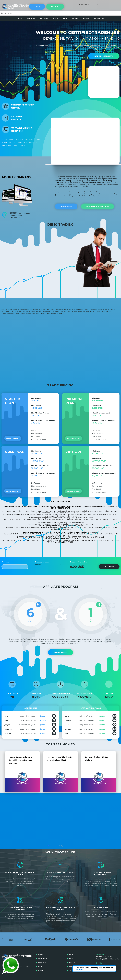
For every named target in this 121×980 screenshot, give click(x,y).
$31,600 (79, 970)
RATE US (75, 18)
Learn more (66, 206)
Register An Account (98, 206)
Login (37, 7)
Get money (109, 567)
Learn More (61, 652)
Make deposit (13, 438)
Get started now (104, 56)
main (11, 6)
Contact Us (100, 965)
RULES (86, 18)
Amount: (5, 562)
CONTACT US (99, 18)
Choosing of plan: (42, 562)
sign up (55, 7)
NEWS (56, 18)
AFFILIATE (44, 18)
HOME (19, 18)
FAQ (65, 18)
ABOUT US (31, 18)
